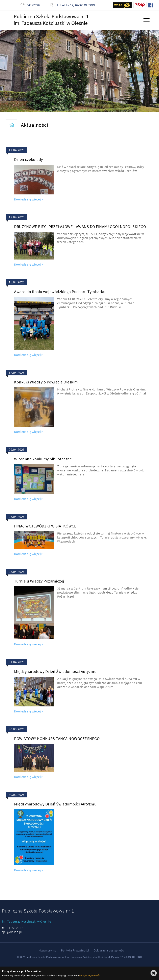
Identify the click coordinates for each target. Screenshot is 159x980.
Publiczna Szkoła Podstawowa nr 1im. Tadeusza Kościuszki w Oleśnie (51, 20)
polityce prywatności (90, 975)
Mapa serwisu (48, 950)
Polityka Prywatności (75, 950)
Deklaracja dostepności (109, 950)
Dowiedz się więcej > (29, 199)
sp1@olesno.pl (12, 932)
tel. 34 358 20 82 (13, 928)
